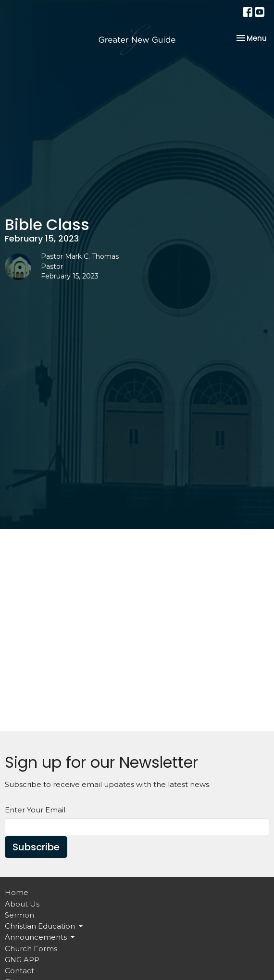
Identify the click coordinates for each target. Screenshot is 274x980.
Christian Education (45, 926)
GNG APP (22, 960)
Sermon (19, 915)
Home (17, 892)
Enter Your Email (35, 810)
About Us (22, 904)
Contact (19, 971)
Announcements (41, 937)
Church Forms (31, 949)
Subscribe (36, 847)
